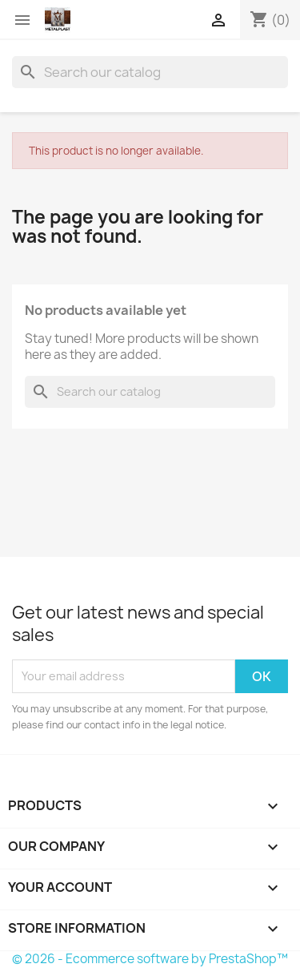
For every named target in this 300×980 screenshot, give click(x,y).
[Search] (150, 72)
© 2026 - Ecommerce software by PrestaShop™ (150, 959)
